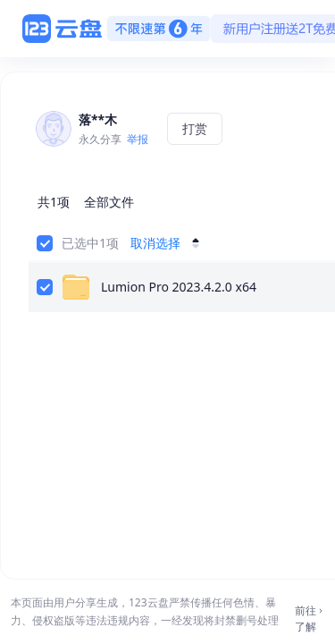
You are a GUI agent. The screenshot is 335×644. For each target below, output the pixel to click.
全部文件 (109, 202)
